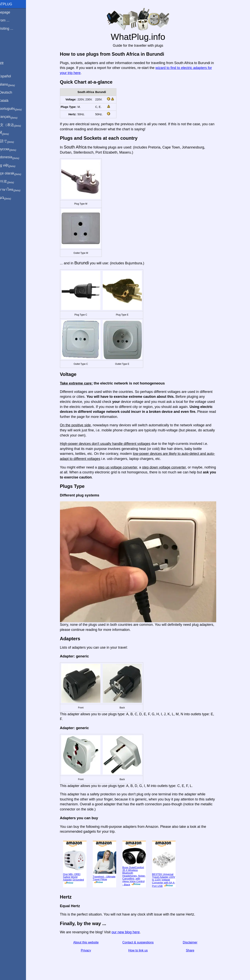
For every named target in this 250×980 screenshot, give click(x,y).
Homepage (11, 12)
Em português (17, 109)
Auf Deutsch (12, 92)
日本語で (13, 141)
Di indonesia (15, 157)
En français (14, 117)
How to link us (143, 950)
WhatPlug (12, 4)
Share (195, 950)
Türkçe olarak (16, 173)
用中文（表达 (16, 125)
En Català (10, 101)
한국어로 (13, 182)
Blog (6, 43)
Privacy (90, 950)
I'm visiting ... (12, 29)
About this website (90, 942)
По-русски (14, 149)
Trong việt (13, 165)
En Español (11, 76)
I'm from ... (10, 20)
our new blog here (130, 932)
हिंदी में (10, 133)
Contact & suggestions (143, 942)
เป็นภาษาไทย (16, 190)
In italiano (13, 85)
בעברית (11, 198)
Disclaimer (195, 942)
